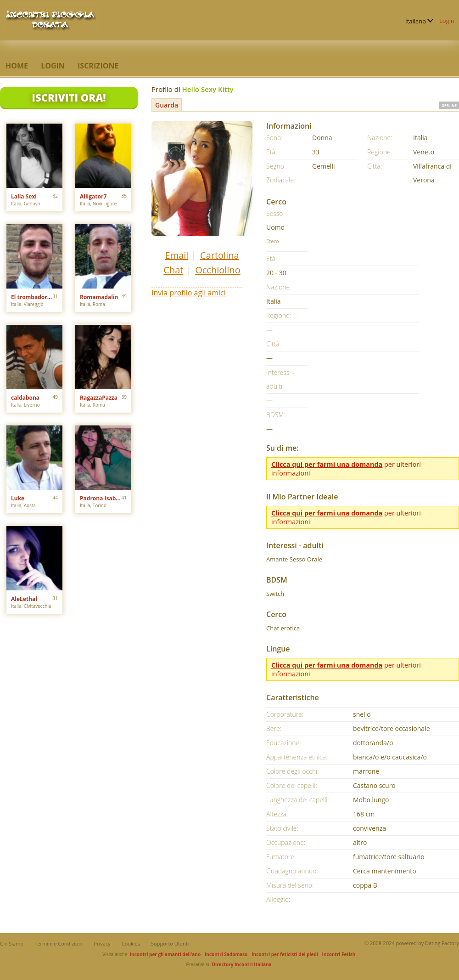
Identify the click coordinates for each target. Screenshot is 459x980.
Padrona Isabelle (101, 498)
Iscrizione (98, 66)
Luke (18, 498)
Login (447, 21)
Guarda (167, 105)
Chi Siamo (12, 943)
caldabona (25, 398)
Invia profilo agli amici (189, 293)
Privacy (102, 943)
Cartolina (220, 255)
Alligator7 (93, 196)
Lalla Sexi (24, 196)
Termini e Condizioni (59, 943)
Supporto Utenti (170, 943)
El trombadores (32, 297)
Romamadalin (99, 297)
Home (17, 66)
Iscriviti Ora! (69, 97)
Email (176, 255)
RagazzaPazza (99, 398)
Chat (173, 270)
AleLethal (24, 599)
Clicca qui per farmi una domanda (327, 464)
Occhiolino (218, 270)
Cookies (131, 943)
